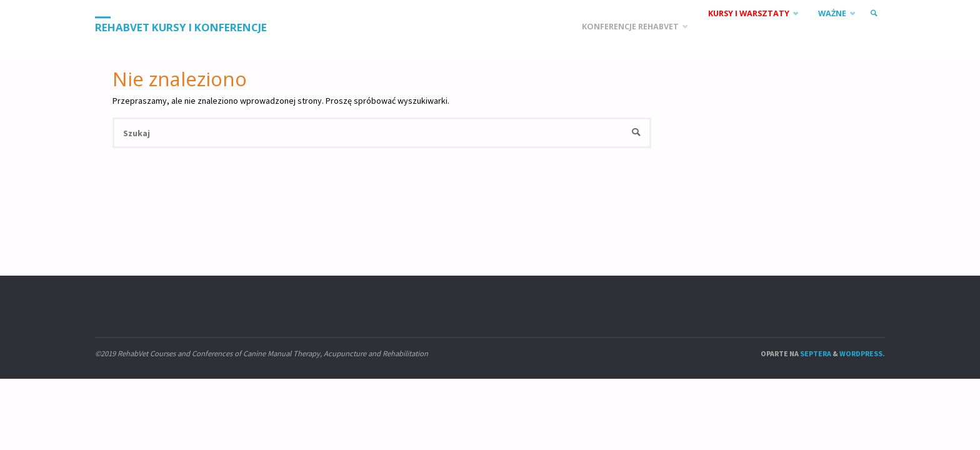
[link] (874, 14)
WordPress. (862, 353)
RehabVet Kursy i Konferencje (181, 27)
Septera (815, 353)
